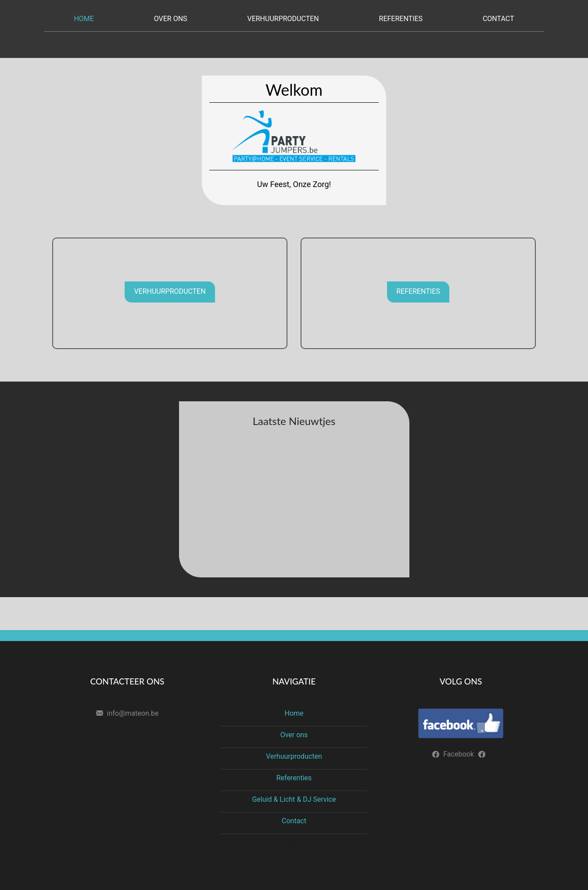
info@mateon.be (133, 713)
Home (84, 19)
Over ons (171, 19)
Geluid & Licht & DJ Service (294, 799)
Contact (498, 19)
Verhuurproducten (283, 19)
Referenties (401, 19)
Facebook (458, 754)
